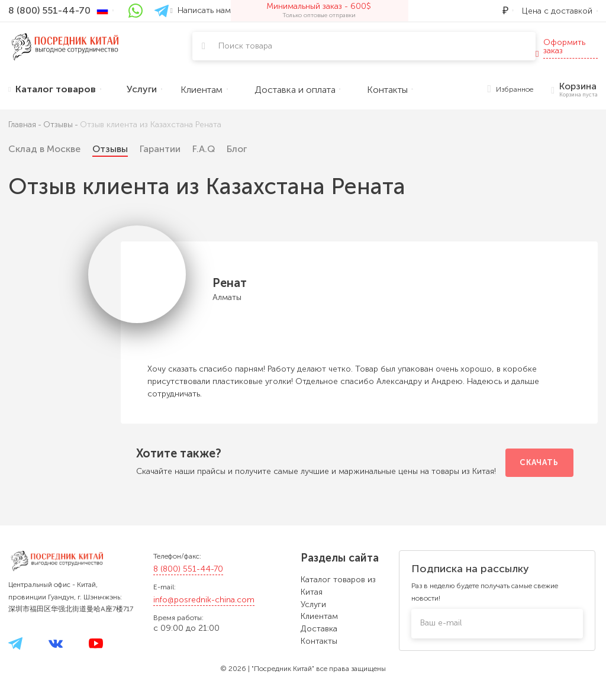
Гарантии (160, 149)
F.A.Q (204, 149)
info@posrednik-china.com (204, 600)
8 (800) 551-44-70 (188, 569)
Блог (237, 149)
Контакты (319, 641)
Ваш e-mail (441, 623)
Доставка (319, 629)
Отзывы (110, 149)
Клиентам (319, 616)
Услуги (313, 604)
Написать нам (201, 10)
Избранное (511, 90)
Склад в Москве (44, 149)
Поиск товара (245, 46)
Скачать (539, 462)
